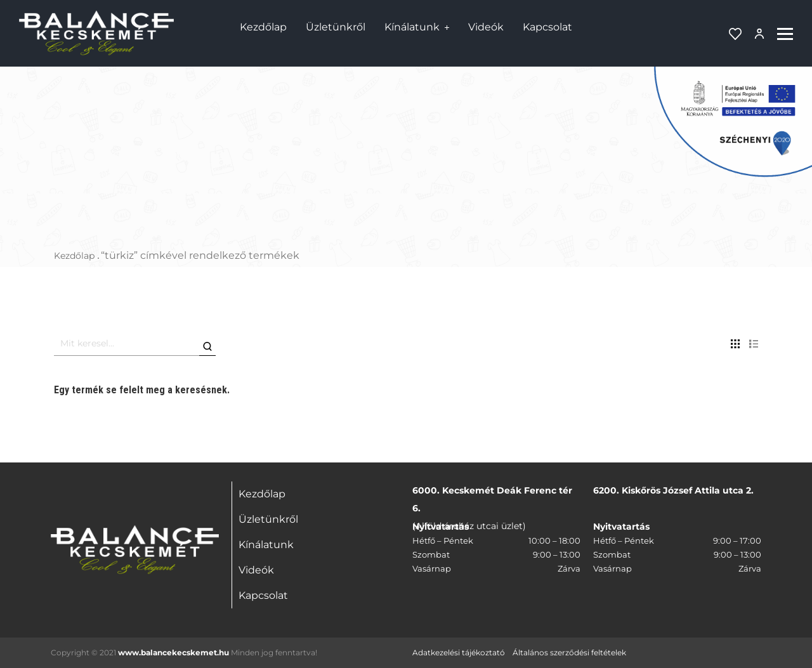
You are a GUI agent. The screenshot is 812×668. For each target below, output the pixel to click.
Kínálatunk (412, 27)
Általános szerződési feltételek (569, 652)
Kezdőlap (263, 27)
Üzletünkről (336, 27)
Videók (486, 27)
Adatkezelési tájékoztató (459, 652)
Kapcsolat (547, 27)
